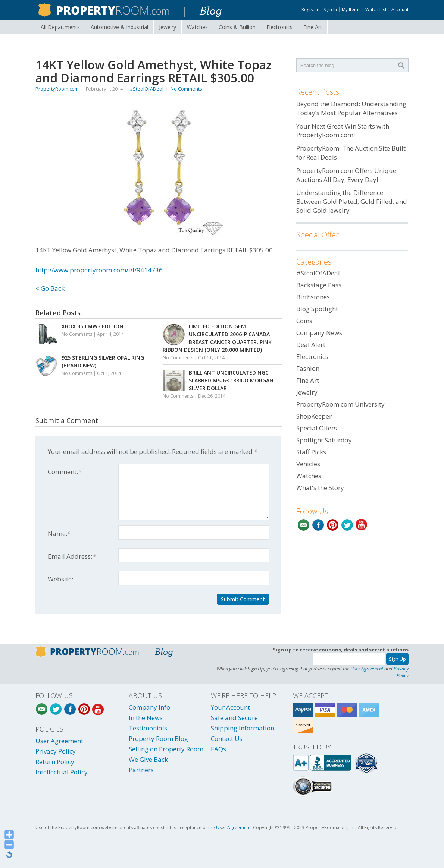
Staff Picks (311, 452)
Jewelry (168, 27)
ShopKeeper (314, 416)
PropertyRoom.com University (340, 404)
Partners (141, 770)
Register (310, 10)
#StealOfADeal (147, 89)
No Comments (186, 89)
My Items (351, 10)
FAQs (218, 749)
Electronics (279, 27)
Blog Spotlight (317, 309)
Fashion (308, 368)
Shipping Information (243, 728)
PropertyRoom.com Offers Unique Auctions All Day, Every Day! (346, 175)
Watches (197, 27)
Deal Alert (311, 345)
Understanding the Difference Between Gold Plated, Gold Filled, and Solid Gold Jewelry (352, 201)
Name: (59, 534)
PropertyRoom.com (57, 89)
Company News (319, 333)
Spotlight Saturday (324, 440)
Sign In (330, 10)
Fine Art (313, 27)
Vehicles (308, 464)
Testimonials (148, 728)
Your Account (230, 707)
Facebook (318, 525)
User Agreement (367, 669)
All (60, 27)
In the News (146, 718)
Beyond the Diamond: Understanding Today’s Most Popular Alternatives (351, 108)
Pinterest (333, 525)
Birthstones (313, 297)
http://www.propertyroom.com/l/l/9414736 (99, 270)
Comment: (65, 472)
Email (304, 525)
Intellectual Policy (62, 772)
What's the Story (320, 488)
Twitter (347, 525)
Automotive (119, 27)
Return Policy (55, 762)
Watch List (376, 10)
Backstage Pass (319, 285)
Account (400, 10)
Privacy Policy (401, 672)
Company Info (149, 707)
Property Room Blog (158, 738)
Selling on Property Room (166, 749)
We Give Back (148, 759)
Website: (60, 579)
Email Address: (72, 556)
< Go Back (50, 288)
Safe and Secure (234, 718)
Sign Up (397, 659)
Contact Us (227, 738)
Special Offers (317, 428)
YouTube (362, 525)
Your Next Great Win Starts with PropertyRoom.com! (343, 131)
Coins (237, 27)
